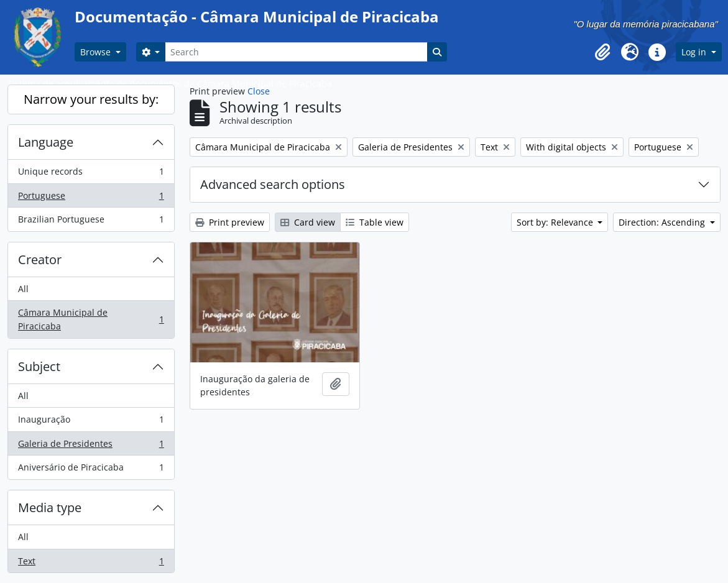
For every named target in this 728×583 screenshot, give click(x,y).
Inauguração (91, 422)
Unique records (91, 174)
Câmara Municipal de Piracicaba (91, 319)
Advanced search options (273, 184)
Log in (695, 52)
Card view (308, 222)
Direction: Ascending (663, 222)
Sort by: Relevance (556, 222)
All (23, 289)
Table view (375, 222)
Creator (40, 259)
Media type (50, 507)
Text (91, 564)
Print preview (230, 222)
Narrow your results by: (91, 99)
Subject (39, 366)
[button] (602, 52)
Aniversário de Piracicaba (91, 470)
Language (46, 142)
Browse (97, 52)
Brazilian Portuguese (91, 222)
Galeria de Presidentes (91, 446)
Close (259, 91)
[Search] (296, 52)
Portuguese (91, 198)
